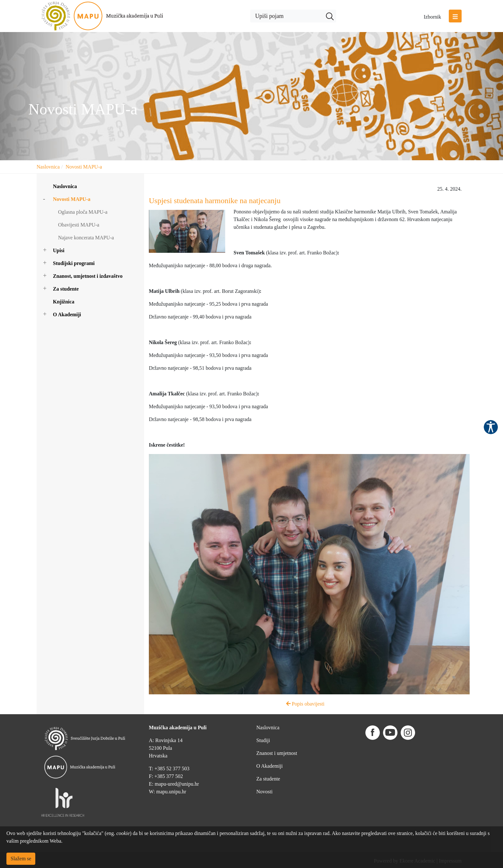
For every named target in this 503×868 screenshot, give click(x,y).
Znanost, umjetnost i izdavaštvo (88, 276)
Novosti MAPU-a (84, 167)
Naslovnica (48, 167)
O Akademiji (67, 314)
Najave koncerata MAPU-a (86, 238)
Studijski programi (74, 263)
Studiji (263, 740)
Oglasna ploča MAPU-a (83, 212)
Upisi (59, 250)
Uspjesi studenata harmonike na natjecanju (215, 201)
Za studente (66, 289)
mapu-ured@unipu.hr (177, 784)
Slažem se (21, 859)
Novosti (264, 792)
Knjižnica (64, 302)
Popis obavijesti (305, 704)
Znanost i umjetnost (277, 753)
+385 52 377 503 (172, 769)
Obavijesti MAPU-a (79, 225)
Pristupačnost (491, 427)
